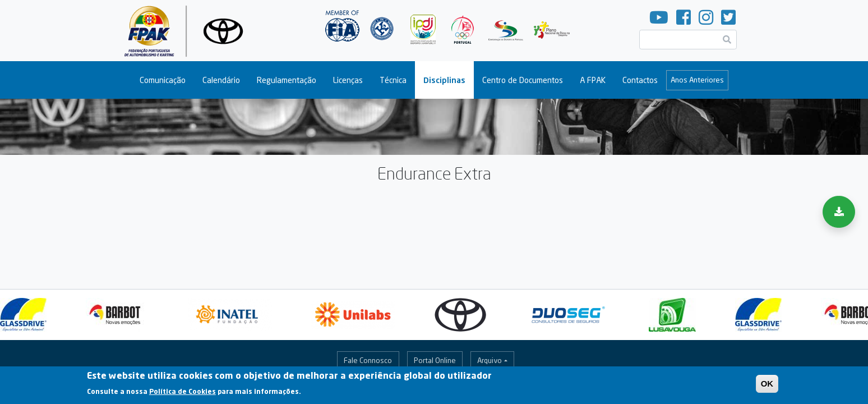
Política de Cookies (183, 394)
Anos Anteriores (697, 80)
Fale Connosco (368, 360)
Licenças (348, 80)
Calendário (221, 80)
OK (767, 386)
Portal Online (435, 360)
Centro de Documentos (523, 80)
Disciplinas (444, 80)
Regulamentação (287, 80)
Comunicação (163, 80)
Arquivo (490, 360)
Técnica (393, 80)
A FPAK (593, 80)
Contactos (640, 80)
